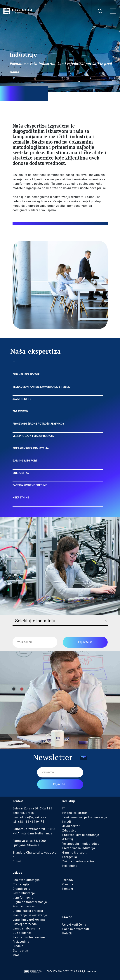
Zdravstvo (69, 830)
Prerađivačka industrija (79, 848)
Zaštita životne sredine (78, 861)
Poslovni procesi (24, 906)
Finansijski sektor (75, 813)
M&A (16, 955)
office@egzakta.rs (33, 817)
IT (64, 808)
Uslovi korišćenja (74, 925)
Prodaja (18, 946)
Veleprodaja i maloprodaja (81, 844)
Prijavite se (85, 642)
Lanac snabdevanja (26, 928)
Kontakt (68, 889)
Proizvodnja (21, 942)
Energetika (70, 857)
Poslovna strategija (26, 880)
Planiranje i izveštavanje (30, 915)
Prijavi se (59, 784)
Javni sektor (71, 826)
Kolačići (68, 933)
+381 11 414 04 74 (31, 822)
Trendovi (68, 880)
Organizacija (21, 889)
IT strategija (21, 884)
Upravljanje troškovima (29, 920)
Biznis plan (20, 951)
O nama (68, 884)
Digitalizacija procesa (28, 911)
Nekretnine (70, 866)
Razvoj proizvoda (25, 924)
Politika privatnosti (76, 929)
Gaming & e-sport (74, 853)
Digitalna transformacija (30, 902)
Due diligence (22, 933)
